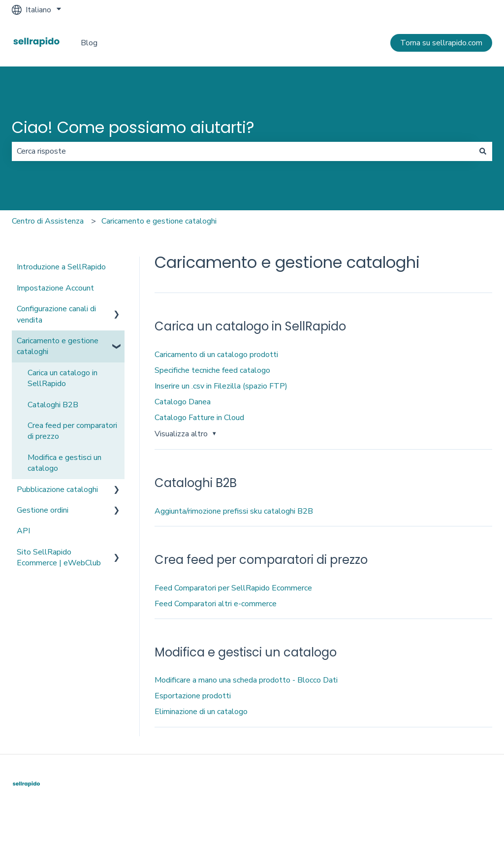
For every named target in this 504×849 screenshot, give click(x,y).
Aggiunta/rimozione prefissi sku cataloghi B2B (234, 511)
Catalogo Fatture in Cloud (199, 418)
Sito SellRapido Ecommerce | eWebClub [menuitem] (59, 557)
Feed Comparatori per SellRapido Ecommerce (233, 588)
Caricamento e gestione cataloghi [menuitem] (58, 346)
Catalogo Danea (183, 402)
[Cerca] (483, 151)
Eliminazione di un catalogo (201, 712)
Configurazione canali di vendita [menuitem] (56, 314)
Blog (89, 43)
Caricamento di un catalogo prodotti (216, 355)
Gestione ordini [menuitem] (43, 510)
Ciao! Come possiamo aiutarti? (133, 127)
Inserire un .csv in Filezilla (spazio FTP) (221, 386)
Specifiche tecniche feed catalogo (212, 370)
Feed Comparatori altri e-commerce (216, 604)
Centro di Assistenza (48, 221)
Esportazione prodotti (193, 696)
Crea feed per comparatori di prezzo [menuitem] (72, 431)
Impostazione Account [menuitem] (55, 288)
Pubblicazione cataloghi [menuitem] (57, 490)
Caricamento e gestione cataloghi (159, 221)
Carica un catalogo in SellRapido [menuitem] (63, 378)
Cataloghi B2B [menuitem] (53, 405)
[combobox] (243, 151)
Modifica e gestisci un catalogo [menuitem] (64, 463)
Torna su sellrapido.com (441, 43)
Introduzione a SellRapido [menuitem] (61, 267)
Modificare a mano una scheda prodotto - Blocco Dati (246, 680)
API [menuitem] (23, 531)
